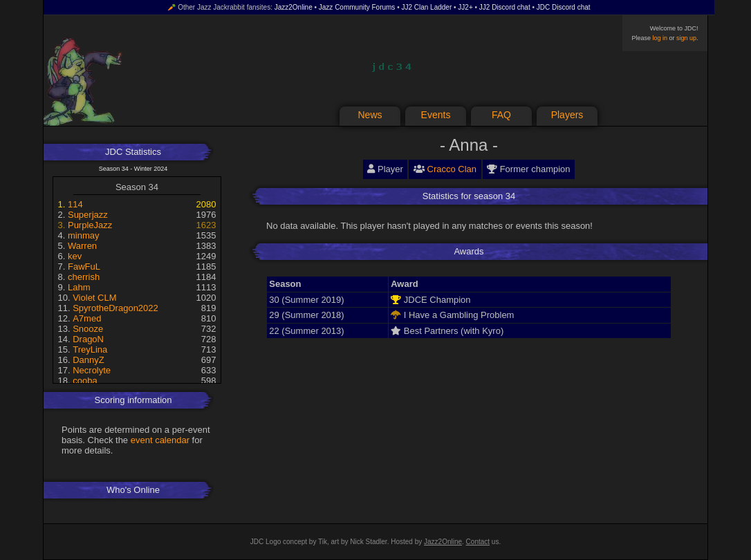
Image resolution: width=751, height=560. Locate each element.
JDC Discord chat (564, 7)
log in (660, 38)
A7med (87, 318)
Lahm (79, 287)
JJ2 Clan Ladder (426, 7)
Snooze (88, 329)
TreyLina (90, 349)
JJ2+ (465, 7)
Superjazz (88, 215)
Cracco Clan (452, 169)
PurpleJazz (90, 225)
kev (75, 256)
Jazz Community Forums (357, 7)
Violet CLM (94, 298)
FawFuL (84, 267)
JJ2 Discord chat (505, 7)
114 (75, 204)
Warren (82, 246)
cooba (85, 381)
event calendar (160, 440)
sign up (686, 38)
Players (567, 115)
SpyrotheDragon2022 (115, 308)
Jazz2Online (294, 7)
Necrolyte (92, 370)
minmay (84, 235)
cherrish (84, 277)
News (370, 115)
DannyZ (89, 360)
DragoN (88, 339)
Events (436, 115)
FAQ (501, 115)
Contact (478, 542)
